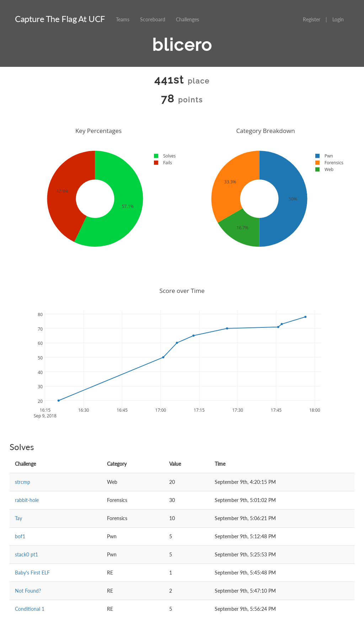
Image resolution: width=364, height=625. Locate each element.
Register (312, 19)
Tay (18, 518)
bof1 (20, 536)
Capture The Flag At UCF (60, 19)
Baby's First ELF (32, 573)
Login (338, 19)
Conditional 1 (30, 609)
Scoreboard (153, 19)
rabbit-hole (27, 500)
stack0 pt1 (26, 554)
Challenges (188, 19)
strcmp (23, 482)
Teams (123, 19)
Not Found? (28, 591)
